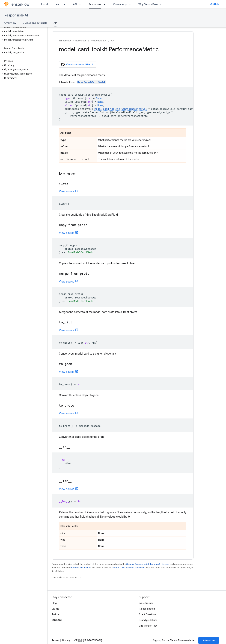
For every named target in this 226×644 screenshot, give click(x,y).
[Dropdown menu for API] (81, 4)
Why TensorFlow (148, 4)
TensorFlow (65, 41)
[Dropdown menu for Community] (131, 4)
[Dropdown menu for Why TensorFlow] (162, 4)
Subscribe (209, 640)
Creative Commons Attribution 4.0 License (148, 564)
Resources (81, 41)
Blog (54, 603)
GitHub (215, 4)
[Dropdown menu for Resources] (106, 4)
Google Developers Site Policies (128, 568)
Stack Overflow (147, 614)
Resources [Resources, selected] (95, 4)
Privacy (66, 640)
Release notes (147, 609)
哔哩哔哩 (57, 620)
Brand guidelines (148, 620)
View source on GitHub (77, 64)
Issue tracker (146, 603)
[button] (23, 31)
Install (45, 4)
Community (120, 4)
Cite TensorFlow (148, 626)
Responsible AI (16, 15)
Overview (10, 23)
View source (67, 191)
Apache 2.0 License (81, 568)
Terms (55, 640)
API (75, 4)
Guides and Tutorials (35, 23)
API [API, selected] (55, 23)
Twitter (56, 614)
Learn (58, 4)
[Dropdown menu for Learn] (66, 4)
